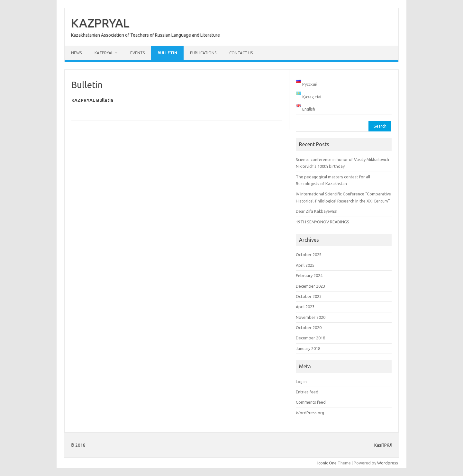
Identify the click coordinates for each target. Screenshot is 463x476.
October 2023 (309, 296)
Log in (301, 382)
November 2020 (311, 317)
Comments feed (311, 402)
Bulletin (167, 53)
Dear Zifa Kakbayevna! (317, 211)
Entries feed (307, 392)
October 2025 (309, 255)
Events (137, 53)
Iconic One (327, 463)
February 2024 (309, 275)
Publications (203, 53)
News (76, 53)
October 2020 (309, 328)
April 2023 (305, 307)
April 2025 (305, 265)
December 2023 (310, 286)
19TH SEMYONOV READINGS (322, 222)
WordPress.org (310, 413)
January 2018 (308, 348)
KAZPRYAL (100, 23)
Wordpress (388, 463)
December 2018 (310, 338)
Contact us (241, 53)
